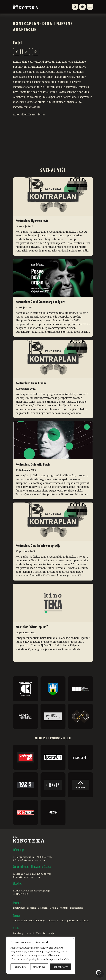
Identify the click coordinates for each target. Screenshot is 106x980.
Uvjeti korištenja (45, 933)
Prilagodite (20, 967)
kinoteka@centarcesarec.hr (30, 860)
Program (32, 908)
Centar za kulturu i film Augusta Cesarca (35, 920)
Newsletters (77, 908)
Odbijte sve (39, 967)
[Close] (73, 938)
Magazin (43, 908)
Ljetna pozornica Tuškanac (74, 920)
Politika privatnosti (24, 933)
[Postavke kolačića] (99, 973)
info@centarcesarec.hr (28, 877)
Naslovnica (19, 908)
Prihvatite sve (60, 967)
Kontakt (64, 908)
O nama (54, 908)
